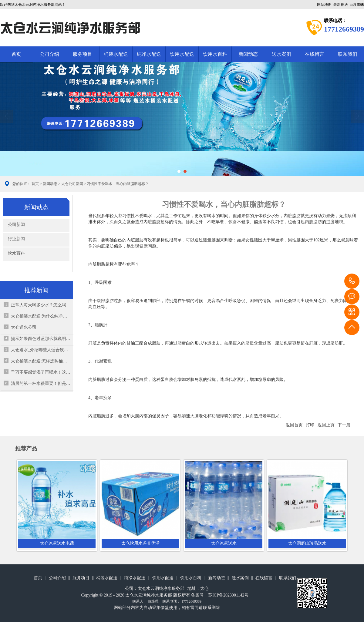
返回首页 (294, 425)
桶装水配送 (116, 54)
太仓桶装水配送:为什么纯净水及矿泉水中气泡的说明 (41, 316)
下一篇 (344, 425)
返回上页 (326, 425)
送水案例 (281, 54)
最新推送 (341, 5)
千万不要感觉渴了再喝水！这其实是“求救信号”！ (41, 372)
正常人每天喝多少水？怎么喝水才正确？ (41, 305)
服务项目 (83, 54)
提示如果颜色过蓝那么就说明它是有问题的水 (41, 339)
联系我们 (288, 578)
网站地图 (324, 5)
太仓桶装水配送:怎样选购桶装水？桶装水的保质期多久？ (41, 361)
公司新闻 (16, 225)
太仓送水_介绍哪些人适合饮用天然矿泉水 (41, 350)
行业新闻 (16, 239)
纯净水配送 (149, 54)
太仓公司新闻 (72, 184)
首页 (16, 54)
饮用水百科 (215, 54)
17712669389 (352, 281)
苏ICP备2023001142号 (228, 595)
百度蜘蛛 (357, 5)
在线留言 (315, 54)
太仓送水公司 (24, 327)
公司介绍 (49, 54)
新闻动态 (248, 54)
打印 (310, 425)
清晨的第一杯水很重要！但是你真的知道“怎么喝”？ (41, 383)
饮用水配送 (182, 54)
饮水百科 (16, 253)
